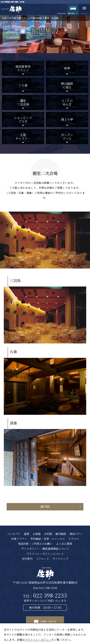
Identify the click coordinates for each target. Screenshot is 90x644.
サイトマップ (60, 559)
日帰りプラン (19, 539)
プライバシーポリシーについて (45, 554)
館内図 (45, 507)
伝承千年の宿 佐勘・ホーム (16, 18)
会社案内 (27, 559)
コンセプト (14, 534)
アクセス (74, 539)
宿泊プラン (76, 534)
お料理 (48, 534)
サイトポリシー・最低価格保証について (45, 549)
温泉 (27, 534)
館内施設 (37, 18)
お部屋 (37, 534)
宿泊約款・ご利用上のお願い (35, 544)
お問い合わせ (48, 621)
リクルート (43, 559)
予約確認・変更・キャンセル (48, 539)
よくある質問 (64, 544)
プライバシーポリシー (38, 640)
